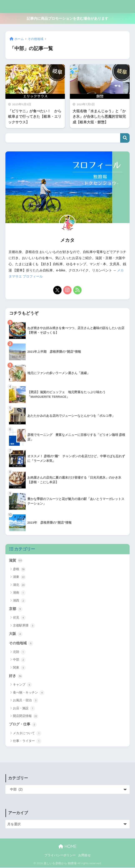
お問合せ (85, 856)
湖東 (19, 577)
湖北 (19, 585)
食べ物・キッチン (29, 693)
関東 (19, 668)
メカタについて (27, 734)
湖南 (19, 593)
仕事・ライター (27, 741)
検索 (125, 138)
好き (16, 676)
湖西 (19, 601)
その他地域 (21, 643)
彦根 (19, 569)
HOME (67, 847)
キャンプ (22, 685)
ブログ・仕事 (23, 725)
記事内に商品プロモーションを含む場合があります (67, 19)
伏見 (19, 618)
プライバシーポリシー (60, 856)
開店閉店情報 (26, 716)
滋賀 (16, 560)
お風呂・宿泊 (26, 701)
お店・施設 (24, 709)
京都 (16, 609)
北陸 (19, 652)
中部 (19, 660)
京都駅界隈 (24, 626)
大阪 (16, 634)
